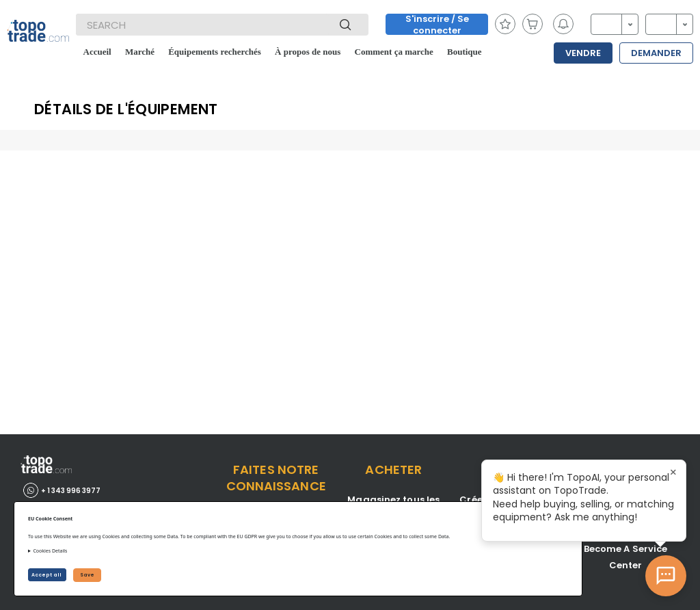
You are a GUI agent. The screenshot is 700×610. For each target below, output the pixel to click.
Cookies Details (50, 551)
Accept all (47, 575)
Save (87, 575)
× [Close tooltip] (673, 473)
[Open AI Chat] (666, 576)
